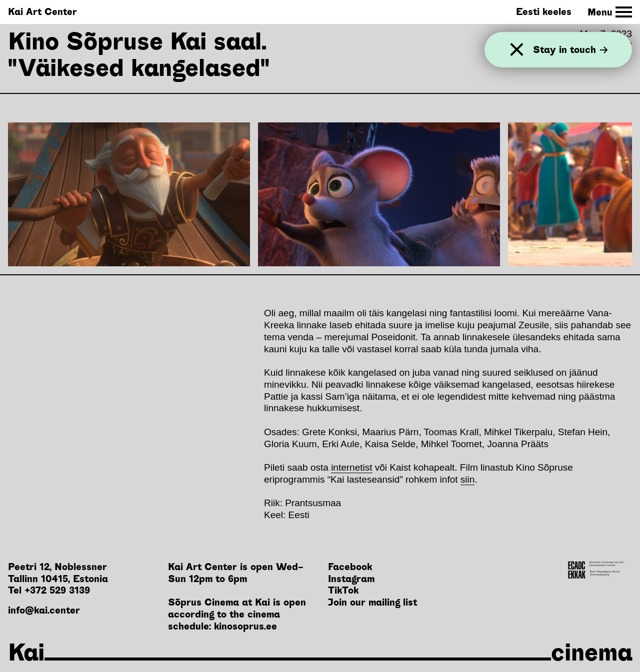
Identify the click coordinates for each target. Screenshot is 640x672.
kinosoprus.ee (245, 626)
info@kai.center (44, 610)
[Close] (517, 50)
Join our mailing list (372, 602)
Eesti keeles (544, 12)
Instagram (351, 579)
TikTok (343, 590)
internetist (351, 467)
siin (468, 479)
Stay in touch (570, 50)
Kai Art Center (42, 12)
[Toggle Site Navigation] (610, 12)
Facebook (350, 567)
